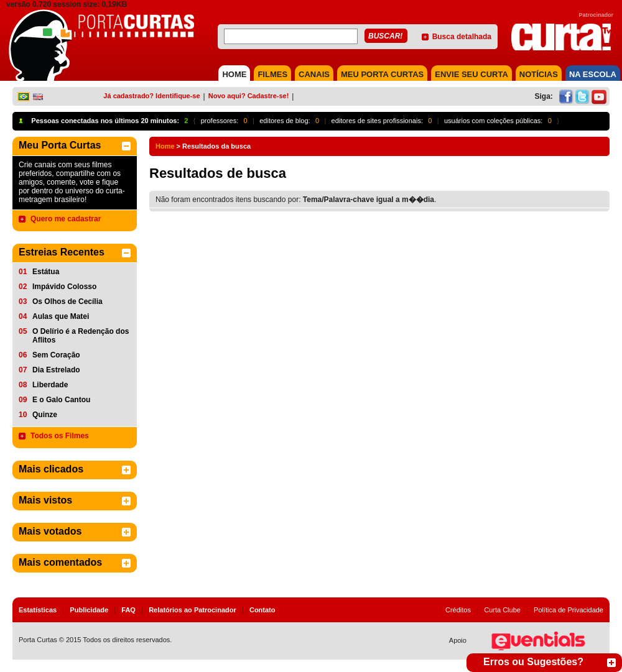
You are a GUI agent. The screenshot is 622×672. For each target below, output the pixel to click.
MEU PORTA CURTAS (382, 74)
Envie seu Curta (471, 74)
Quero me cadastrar (66, 219)
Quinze (45, 415)
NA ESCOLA (593, 74)
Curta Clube (502, 610)
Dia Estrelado (56, 370)
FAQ (128, 610)
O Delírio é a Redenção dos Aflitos (81, 336)
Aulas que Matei (61, 316)
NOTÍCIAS (539, 74)
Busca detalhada (462, 37)
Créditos (458, 610)
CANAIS (314, 74)
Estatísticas (38, 610)
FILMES (272, 74)
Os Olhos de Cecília (67, 301)
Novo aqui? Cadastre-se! (249, 96)
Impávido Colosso (64, 287)
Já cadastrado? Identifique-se (151, 96)
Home (165, 146)
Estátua (46, 272)
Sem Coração (56, 355)
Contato (262, 610)
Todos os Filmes (60, 436)
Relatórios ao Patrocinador (193, 610)
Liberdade (50, 385)
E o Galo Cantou (61, 400)
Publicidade (89, 610)
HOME (234, 74)
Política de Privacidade (569, 610)
